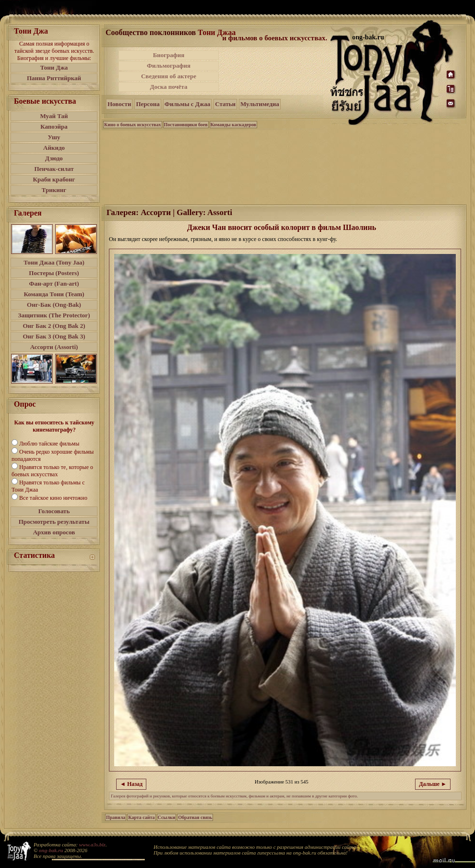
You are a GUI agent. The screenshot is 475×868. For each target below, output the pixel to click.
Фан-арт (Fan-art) (54, 283)
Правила (116, 817)
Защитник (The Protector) (54, 315)
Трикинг (54, 190)
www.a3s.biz (92, 844)
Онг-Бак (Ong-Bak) (54, 305)
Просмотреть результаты (54, 522)
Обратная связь (195, 817)
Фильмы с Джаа (187, 104)
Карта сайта (141, 817)
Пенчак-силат (54, 169)
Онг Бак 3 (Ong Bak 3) (54, 336)
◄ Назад (131, 784)
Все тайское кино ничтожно (53, 498)
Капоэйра (54, 127)
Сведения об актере (169, 76)
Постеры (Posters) (54, 273)
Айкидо (54, 148)
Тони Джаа (217, 32)
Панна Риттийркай (54, 78)
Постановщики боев (186, 125)
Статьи (225, 104)
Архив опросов (54, 532)
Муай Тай (54, 116)
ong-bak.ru (51, 850)
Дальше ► (433, 784)
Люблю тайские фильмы (49, 444)
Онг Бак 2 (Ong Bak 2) (54, 326)
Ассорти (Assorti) (54, 347)
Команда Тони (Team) (54, 294)
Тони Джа (54, 67)
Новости (119, 104)
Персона (148, 104)
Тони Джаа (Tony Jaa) (54, 262)
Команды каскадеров (233, 125)
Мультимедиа (260, 104)
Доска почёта (168, 87)
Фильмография (169, 66)
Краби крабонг (54, 179)
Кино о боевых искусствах (133, 125)
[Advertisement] (275, 71)
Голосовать (54, 511)
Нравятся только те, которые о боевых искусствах (52, 471)
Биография (169, 55)
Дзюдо (54, 158)
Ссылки (167, 817)
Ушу (54, 137)
